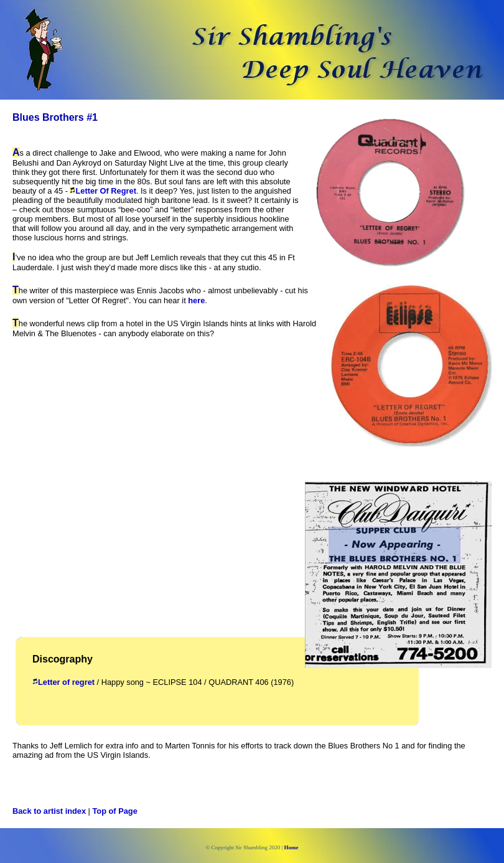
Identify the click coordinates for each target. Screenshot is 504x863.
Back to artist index (49, 811)
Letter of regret (66, 682)
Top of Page (115, 811)
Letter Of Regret (105, 191)
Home (292, 847)
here (196, 300)
